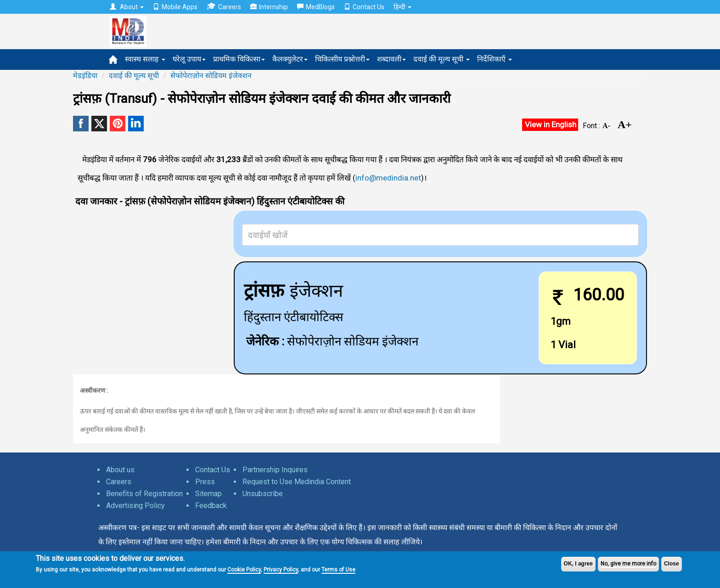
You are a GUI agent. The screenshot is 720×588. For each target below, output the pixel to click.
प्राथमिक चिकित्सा (239, 59)
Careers (224, 7)
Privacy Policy (281, 570)
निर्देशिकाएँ (495, 59)
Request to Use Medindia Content (297, 482)
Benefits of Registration (144, 494)
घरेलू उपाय (189, 59)
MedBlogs (316, 7)
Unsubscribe (263, 494)
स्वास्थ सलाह (145, 59)
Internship (269, 7)
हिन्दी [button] (402, 7)
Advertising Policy (135, 506)
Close (672, 564)
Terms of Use (338, 570)
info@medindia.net (388, 178)
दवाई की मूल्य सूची (442, 59)
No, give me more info (628, 564)
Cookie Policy (244, 570)
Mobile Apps (175, 7)
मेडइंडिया (85, 76)
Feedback (211, 506)
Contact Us (364, 7)
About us (120, 470)
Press (205, 482)
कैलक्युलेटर (290, 59)
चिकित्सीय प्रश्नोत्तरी (342, 59)
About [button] (127, 7)
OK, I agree (578, 564)
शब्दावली (391, 59)
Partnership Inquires (275, 470)
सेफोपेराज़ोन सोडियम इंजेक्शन (211, 76)
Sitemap (208, 494)
